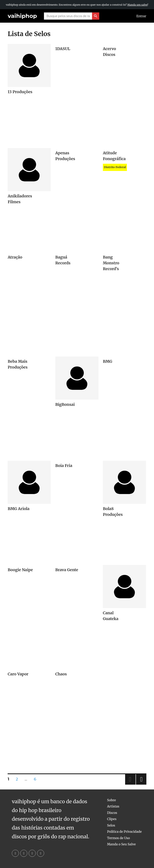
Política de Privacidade (124, 832)
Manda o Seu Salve (121, 844)
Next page (141, 785)
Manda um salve (137, 5)
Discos (112, 813)
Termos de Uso (119, 838)
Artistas (113, 806)
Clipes (112, 819)
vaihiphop (22, 16)
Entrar (141, 16)
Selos (111, 825)
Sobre (111, 800)
